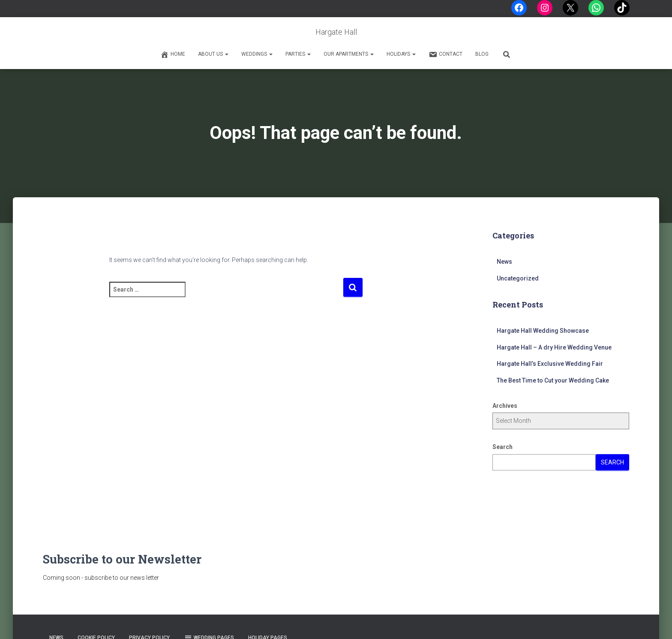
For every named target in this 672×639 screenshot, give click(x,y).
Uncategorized (518, 278)
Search (502, 447)
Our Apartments (349, 54)
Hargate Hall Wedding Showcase (543, 331)
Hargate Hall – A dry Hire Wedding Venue (554, 347)
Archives (505, 406)
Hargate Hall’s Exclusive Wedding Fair (550, 364)
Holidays (401, 54)
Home (173, 54)
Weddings (257, 54)
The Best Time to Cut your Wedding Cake (553, 380)
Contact (445, 54)
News (504, 262)
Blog (482, 54)
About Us (213, 54)
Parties (298, 54)
